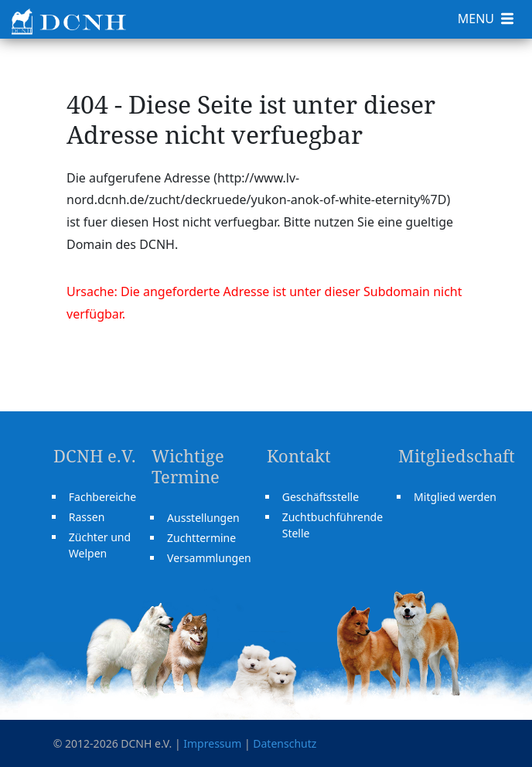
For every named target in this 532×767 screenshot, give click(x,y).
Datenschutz (285, 743)
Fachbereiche (102, 497)
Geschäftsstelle (321, 497)
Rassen (87, 517)
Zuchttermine (201, 538)
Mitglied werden (455, 497)
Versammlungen (209, 558)
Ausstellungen (203, 518)
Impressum (212, 743)
